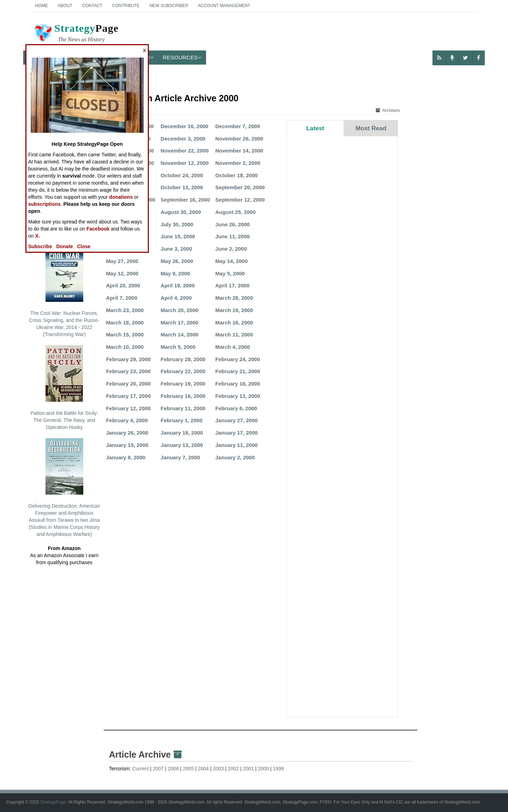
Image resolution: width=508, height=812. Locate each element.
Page (76, 34)
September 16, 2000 (185, 200)
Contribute (126, 6)
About (65, 6)
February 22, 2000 (183, 371)
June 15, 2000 (178, 236)
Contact (92, 6)
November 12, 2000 (185, 163)
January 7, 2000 (180, 457)
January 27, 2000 (236, 420)
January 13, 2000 (182, 445)
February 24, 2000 (238, 359)
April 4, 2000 (176, 298)
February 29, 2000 (128, 359)
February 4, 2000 (127, 420)
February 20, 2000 (128, 384)
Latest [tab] (315, 128)
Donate (64, 246)
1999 (279, 769)
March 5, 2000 (178, 347)
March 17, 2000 (179, 323)
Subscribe (40, 246)
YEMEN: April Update (318, 260)
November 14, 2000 (239, 151)
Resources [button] (182, 57)
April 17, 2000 (232, 285)
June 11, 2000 (232, 236)
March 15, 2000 (125, 335)
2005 (188, 769)
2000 (263, 769)
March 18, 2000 (125, 323)
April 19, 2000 (178, 285)
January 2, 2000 (235, 457)
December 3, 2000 (183, 139)
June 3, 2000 (176, 249)
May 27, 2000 (122, 261)
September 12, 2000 (240, 200)
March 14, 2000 (179, 335)
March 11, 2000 (234, 335)
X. (37, 236)
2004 (203, 769)
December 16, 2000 (184, 126)
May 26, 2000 (177, 261)
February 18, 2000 (238, 384)
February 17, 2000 (128, 396)
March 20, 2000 (179, 310)
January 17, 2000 (236, 433)
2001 (248, 769)
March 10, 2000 (125, 347)
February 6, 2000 (236, 408)
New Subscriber (169, 6)
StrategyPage (53, 802)
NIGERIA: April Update (320, 398)
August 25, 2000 (235, 212)
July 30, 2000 (177, 224)
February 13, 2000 (238, 396)
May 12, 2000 (122, 273)
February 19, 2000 (183, 384)
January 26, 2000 (127, 433)
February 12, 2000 (128, 408)
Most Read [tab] (371, 128)
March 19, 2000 (234, 310)
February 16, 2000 (183, 396)
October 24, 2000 (182, 175)
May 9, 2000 (175, 273)
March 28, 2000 (234, 298)
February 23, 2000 (128, 371)
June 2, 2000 (231, 249)
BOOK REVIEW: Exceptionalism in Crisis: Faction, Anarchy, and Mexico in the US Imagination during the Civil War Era (342, 627)
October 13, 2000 (182, 187)
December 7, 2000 (238, 126)
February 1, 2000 (181, 420)
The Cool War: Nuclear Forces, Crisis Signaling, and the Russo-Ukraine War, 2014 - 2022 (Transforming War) (64, 291)
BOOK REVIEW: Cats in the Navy (333, 185)
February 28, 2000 (183, 359)
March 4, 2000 (232, 347)
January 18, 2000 (182, 433)
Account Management (224, 6)
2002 (233, 769)
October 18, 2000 (236, 175)
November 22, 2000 (185, 151)
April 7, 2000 (121, 298)
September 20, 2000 (240, 187)
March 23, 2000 (125, 310)
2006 (173, 769)
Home (42, 6)
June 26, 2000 (232, 224)
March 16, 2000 (234, 323)
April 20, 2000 (123, 285)
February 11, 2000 (183, 408)
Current (141, 769)
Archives (388, 110)
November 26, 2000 (239, 139)
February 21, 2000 (238, 371)
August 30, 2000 (181, 212)
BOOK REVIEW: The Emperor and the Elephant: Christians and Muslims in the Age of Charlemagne (340, 482)
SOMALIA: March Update (323, 565)
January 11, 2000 (236, 445)
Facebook (98, 229)
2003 (218, 769)
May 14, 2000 (231, 261)
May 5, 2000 (230, 273)
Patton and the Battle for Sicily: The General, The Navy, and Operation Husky (64, 388)
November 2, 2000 (238, 163)
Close (84, 246)
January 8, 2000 (126, 457)
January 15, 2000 (127, 445)
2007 (158, 769)
